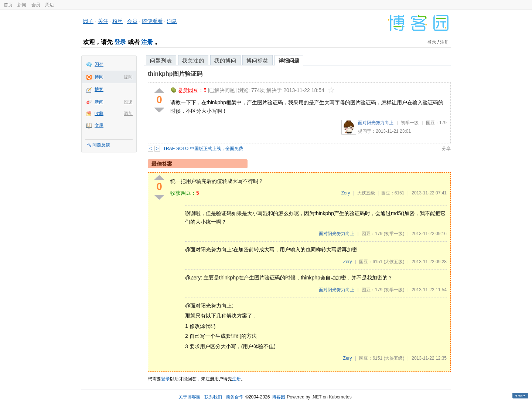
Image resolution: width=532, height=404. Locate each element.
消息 (172, 21)
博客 (99, 89)
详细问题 (289, 61)
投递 (128, 102)
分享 (446, 149)
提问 (128, 77)
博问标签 (258, 61)
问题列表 (161, 61)
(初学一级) (394, 234)
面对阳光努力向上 (376, 123)
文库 (99, 125)
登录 (120, 42)
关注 (103, 21)
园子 (88, 21)
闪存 (99, 64)
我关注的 (193, 61)
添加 (128, 113)
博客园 (279, 397)
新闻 (22, 5)
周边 (50, 5)
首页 (8, 5)
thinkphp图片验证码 (175, 74)
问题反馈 (101, 145)
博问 (99, 77)
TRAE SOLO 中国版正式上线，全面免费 (203, 149)
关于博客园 (190, 397)
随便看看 (152, 21)
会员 (36, 5)
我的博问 (225, 61)
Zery (345, 193)
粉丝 (117, 21)
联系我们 (213, 397)
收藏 (99, 113)
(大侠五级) (394, 262)
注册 (147, 42)
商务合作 (235, 397)
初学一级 (410, 123)
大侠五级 (366, 193)
